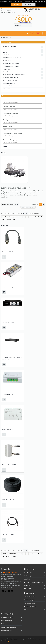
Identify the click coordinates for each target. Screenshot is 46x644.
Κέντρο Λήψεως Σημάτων (10, 80)
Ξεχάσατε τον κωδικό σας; (8, 624)
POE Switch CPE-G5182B (8, 322)
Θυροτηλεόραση (7, 72)
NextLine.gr (6, 641)
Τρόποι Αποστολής (29, 603)
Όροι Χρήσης (28, 585)
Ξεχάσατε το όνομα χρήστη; (9, 627)
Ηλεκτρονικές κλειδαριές (10, 86)
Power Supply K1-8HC (7, 429)
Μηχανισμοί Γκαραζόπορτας (11, 78)
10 (3, 220)
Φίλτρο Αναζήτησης (7, 630)
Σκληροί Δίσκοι (7, 61)
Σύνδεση (20, 16)
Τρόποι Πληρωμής (29, 600)
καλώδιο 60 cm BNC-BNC (8, 535)
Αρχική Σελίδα (28, 573)
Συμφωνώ (17, 4)
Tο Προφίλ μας (28, 576)
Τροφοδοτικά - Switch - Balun (11, 63)
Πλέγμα (40, 204)
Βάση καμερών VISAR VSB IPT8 (10, 465)
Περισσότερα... (29, 4)
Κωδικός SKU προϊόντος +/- (9, 204)
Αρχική (5, 37)
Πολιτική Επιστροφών (30, 606)
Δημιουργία (26, 16)
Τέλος (15, 220)
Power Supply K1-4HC (7, 394)
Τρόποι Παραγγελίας (30, 597)
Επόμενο (8, 220)
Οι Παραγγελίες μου (7, 621)
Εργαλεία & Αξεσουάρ (9, 83)
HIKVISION (6, 55)
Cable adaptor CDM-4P (8, 252)
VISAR (5, 52)
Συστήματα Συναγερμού (10, 47)
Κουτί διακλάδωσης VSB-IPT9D (10, 500)
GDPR (26, 610)
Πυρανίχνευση (7, 69)
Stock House (7, 89)
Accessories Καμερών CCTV (11, 66)
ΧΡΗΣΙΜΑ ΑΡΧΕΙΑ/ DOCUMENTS (34, 582)
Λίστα (43, 204)
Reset (5, 146)
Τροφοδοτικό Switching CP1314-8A (10, 287)
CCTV (5, 49)
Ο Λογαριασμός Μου (7, 617)
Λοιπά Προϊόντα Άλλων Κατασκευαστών (14, 75)
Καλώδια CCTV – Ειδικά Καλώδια (12, 58)
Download (27, 579)
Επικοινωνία (28, 589)
